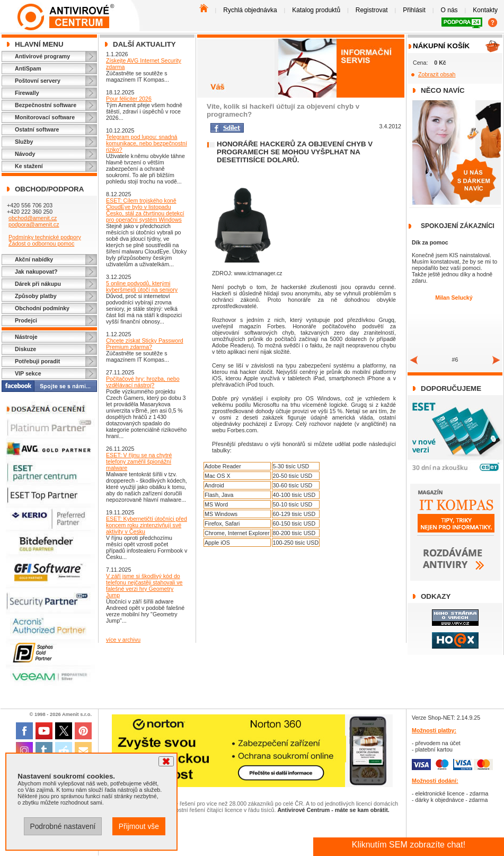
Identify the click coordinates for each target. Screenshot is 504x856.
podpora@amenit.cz (34, 224)
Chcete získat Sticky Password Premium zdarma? (145, 344)
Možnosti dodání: (435, 781)
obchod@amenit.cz (33, 218)
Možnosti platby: (434, 730)
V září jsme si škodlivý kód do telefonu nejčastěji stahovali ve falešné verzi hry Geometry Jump (144, 586)
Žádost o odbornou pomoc (41, 243)
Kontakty (485, 10)
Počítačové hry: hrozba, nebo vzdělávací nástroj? (143, 382)
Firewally (27, 93)
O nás (449, 10)
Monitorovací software (45, 117)
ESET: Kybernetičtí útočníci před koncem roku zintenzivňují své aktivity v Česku (147, 525)
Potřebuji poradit (37, 361)
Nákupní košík (441, 46)
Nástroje (26, 337)
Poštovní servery (38, 81)
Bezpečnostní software (46, 105)
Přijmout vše (139, 826)
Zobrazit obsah (437, 74)
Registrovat (372, 10)
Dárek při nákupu (38, 284)
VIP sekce (28, 373)
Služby (24, 142)
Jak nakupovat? (36, 272)
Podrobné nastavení (63, 826)
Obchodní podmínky (42, 308)
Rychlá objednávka (250, 10)
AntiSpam (28, 68)
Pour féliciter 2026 (129, 99)
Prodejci (26, 320)
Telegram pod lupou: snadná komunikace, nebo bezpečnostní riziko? (147, 143)
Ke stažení (29, 166)
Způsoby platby (36, 296)
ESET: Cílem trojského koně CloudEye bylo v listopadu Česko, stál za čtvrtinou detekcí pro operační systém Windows (145, 210)
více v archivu (123, 640)
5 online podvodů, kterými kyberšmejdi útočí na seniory (142, 286)
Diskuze (25, 349)
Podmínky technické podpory (45, 237)
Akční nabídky (34, 259)
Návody (25, 154)
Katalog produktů (316, 10)
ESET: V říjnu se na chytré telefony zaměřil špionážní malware (139, 461)
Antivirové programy (42, 56)
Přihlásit (414, 10)
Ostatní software (37, 129)
